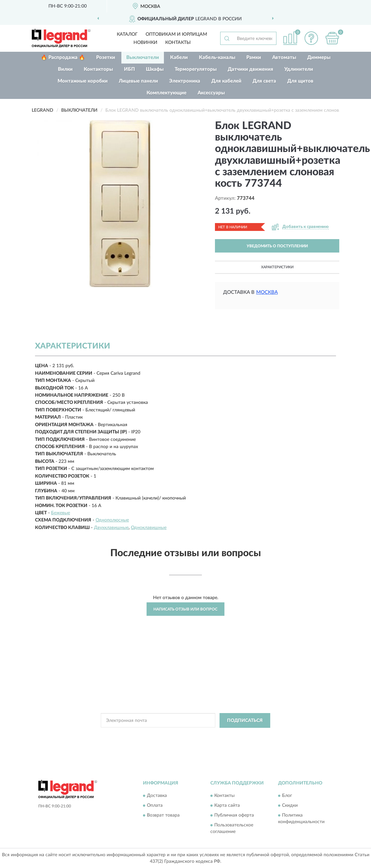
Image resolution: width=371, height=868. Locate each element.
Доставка (157, 796)
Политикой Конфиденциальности (184, 735)
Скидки (290, 806)
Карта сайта (227, 806)
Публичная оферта (234, 816)
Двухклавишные (111, 528)
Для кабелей (226, 81)
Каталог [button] (127, 34)
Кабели (179, 57)
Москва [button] (267, 292)
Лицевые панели (138, 81)
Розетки (106, 57)
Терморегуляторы (196, 69)
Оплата (155, 806)
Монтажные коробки (83, 81)
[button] (311, 38)
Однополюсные (112, 520)
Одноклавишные (149, 528)
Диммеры (319, 57)
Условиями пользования (241, 735)
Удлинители (299, 69)
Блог (287, 796)
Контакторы (98, 69)
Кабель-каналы (217, 57)
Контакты (178, 43)
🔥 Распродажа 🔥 (63, 57)
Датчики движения (250, 69)
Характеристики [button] (277, 267)
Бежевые (61, 513)
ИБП (129, 69)
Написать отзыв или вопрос (185, 609)
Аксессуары (211, 93)
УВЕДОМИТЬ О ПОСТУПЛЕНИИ (277, 246)
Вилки (65, 69)
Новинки (145, 43)
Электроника (185, 81)
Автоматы (284, 57)
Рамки (254, 57)
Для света (264, 81)
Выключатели (143, 57)
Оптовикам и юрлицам (176, 34)
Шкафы (155, 69)
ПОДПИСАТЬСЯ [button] (245, 721)
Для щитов (300, 81)
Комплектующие (167, 93)
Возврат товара (163, 816)
